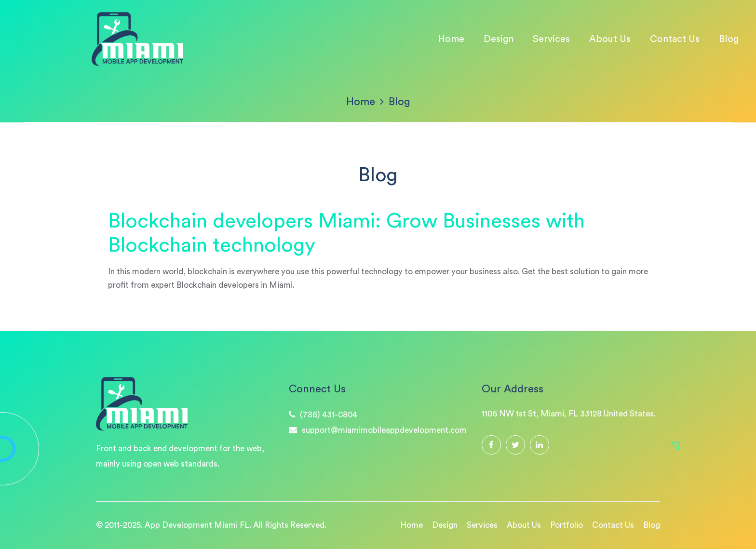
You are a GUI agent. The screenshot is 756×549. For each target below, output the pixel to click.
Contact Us (675, 39)
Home (451, 39)
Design (499, 39)
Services (551, 39)
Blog (729, 39)
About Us (610, 39)
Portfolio (567, 525)
